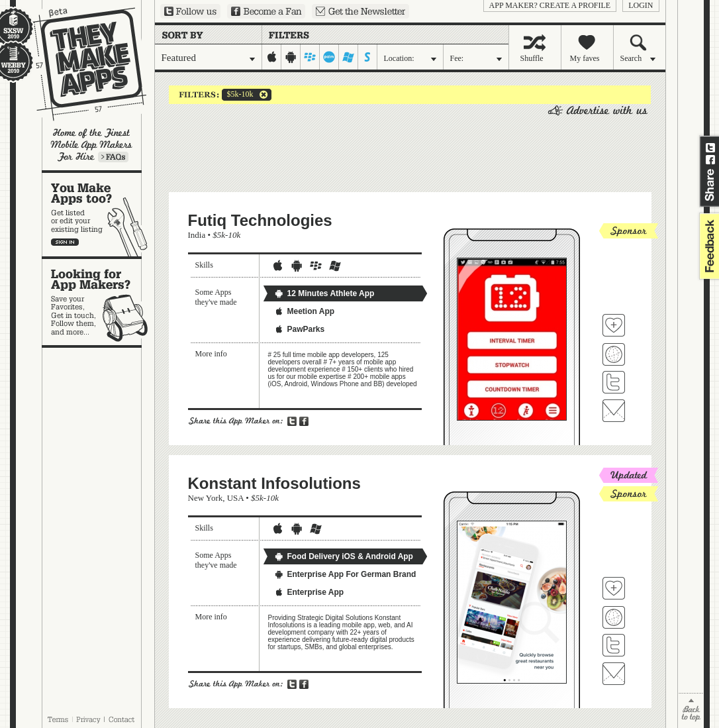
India (197, 235)
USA (235, 498)
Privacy (88, 719)
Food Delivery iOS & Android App (344, 556)
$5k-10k (238, 95)
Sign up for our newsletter (360, 11)
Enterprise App (309, 592)
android (291, 57)
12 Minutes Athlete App (324, 293)
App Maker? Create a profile (550, 5)
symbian (368, 57)
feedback (708, 246)
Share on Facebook (710, 160)
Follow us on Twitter (190, 11)
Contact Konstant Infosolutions (614, 674)
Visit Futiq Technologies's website (614, 354)
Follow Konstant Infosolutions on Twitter (614, 645)
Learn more (113, 157)
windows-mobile (349, 57)
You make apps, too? (98, 215)
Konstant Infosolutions (274, 483)
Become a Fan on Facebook (266, 11)
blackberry (310, 57)
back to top (691, 710)
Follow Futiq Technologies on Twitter (614, 382)
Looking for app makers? (98, 302)
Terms (58, 719)
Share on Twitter (710, 148)
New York (206, 498)
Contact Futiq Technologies (614, 411)
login (641, 5)
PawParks (300, 329)
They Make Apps (81, 64)
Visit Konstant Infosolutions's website (614, 617)
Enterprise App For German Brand (345, 574)
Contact (122, 719)
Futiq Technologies (260, 220)
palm (329, 57)
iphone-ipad (272, 57)
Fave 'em (614, 325)
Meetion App (305, 311)
